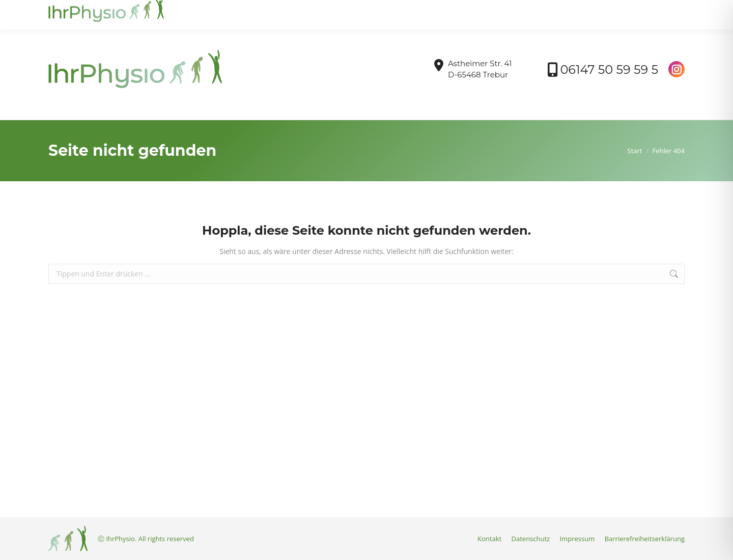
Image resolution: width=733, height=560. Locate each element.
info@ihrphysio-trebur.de (96, 9)
